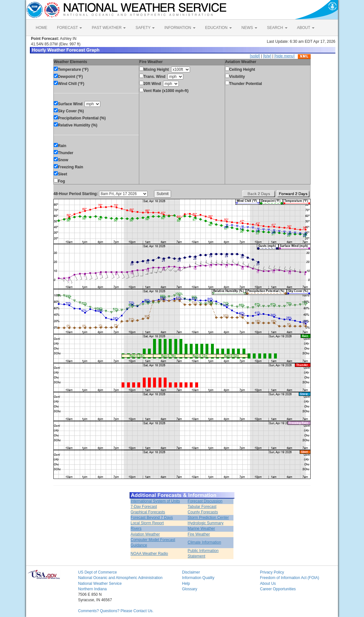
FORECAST (69, 28)
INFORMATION (180, 28)
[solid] (255, 56)
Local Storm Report (147, 523)
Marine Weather (201, 528)
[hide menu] (284, 56)
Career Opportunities (278, 589)
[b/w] (267, 56)
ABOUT (306, 28)
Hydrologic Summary (206, 523)
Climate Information (205, 542)
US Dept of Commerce (98, 572)
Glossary (190, 589)
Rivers (136, 528)
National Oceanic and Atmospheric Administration (120, 578)
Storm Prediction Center (208, 518)
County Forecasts (203, 512)
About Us (268, 584)
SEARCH (277, 28)
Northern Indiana (92, 589)
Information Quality (198, 578)
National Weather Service (100, 584)
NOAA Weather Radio (149, 554)
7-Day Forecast (144, 507)
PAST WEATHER (109, 28)
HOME (41, 28)
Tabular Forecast (202, 507)
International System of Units (155, 501)
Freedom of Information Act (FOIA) (289, 578)
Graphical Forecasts (148, 512)
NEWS (249, 28)
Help (186, 584)
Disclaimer (191, 572)
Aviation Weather (145, 534)
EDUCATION (218, 28)
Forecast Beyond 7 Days (152, 518)
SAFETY (145, 28)
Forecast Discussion (205, 501)
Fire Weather (199, 534)
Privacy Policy (272, 572)
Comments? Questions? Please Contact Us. (116, 611)
